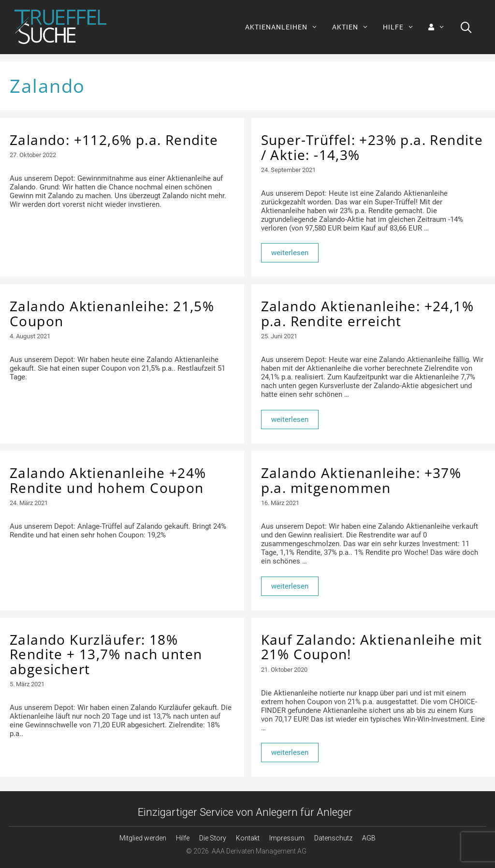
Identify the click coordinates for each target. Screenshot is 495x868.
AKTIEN (354, 27)
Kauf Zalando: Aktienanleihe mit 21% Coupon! (372, 647)
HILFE (402, 27)
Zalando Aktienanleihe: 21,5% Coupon (112, 313)
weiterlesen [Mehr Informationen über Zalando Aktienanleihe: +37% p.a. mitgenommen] (290, 586)
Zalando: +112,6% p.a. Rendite (114, 140)
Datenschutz (333, 838)
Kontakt (248, 838)
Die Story (213, 838)
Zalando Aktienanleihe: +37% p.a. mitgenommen (361, 480)
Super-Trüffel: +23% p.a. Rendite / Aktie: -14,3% (372, 147)
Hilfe (183, 838)
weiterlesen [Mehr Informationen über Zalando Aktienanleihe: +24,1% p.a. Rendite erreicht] (290, 420)
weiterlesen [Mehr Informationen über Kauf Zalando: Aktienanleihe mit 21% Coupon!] (290, 752)
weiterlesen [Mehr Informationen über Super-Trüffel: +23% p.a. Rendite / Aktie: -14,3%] (290, 253)
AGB (369, 838)
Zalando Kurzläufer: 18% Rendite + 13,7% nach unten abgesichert (106, 654)
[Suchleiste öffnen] (466, 27)
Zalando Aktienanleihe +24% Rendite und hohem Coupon (108, 480)
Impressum (287, 838)
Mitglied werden (143, 838)
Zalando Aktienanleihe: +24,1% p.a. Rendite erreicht (368, 313)
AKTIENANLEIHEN (285, 27)
